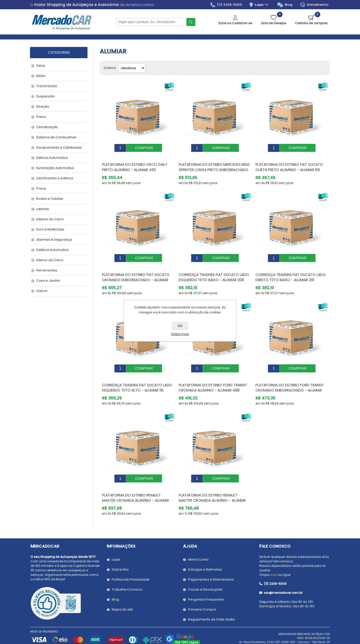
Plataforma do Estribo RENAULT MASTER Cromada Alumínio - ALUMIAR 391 (212, 485)
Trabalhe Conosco (127, 574)
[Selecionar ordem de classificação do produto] (132, 68)
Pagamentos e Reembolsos (211, 564)
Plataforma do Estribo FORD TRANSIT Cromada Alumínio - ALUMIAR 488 (213, 376)
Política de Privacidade (131, 564)
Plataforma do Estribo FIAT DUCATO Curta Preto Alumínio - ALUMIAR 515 (289, 163)
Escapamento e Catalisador (59, 147)
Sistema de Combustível (56, 137)
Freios (41, 117)
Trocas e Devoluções (205, 574)
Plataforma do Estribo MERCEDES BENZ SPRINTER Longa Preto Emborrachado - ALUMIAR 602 (214, 166)
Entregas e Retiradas (205, 554)
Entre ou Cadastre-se (235, 23)
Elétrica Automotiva (52, 158)
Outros (42, 291)
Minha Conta (198, 544)
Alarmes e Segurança (54, 240)
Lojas (262, 5)
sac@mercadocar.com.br (281, 578)
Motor (41, 76)
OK (180, 326)
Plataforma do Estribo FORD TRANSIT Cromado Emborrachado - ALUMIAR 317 (290, 379)
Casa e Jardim (48, 281)
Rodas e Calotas (50, 199)
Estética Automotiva (52, 250)
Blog (285, 5)
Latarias (43, 209)
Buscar (191, 22)
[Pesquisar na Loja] (151, 22)
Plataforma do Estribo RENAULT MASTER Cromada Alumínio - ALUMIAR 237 (135, 485)
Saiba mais (180, 334)
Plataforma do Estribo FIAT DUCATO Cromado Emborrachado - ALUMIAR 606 (136, 272)
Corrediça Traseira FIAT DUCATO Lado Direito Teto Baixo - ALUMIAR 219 (291, 270)
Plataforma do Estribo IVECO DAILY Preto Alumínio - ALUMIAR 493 (135, 163)
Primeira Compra (202, 594)
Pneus (41, 188)
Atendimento (314, 5)
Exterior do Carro (50, 219)
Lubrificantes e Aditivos (55, 178)
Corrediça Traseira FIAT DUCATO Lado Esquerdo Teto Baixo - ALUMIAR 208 (214, 270)
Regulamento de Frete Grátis (211, 604)
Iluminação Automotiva (55, 168)
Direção (43, 107)
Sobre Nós (120, 554)
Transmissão (47, 86)
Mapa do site (122, 594)
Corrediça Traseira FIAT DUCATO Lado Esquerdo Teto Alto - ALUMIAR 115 (137, 376)
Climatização (47, 127)
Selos (41, 66)
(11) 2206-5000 (226, 5)
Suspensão (45, 96)
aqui (274, 560)
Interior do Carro (50, 260)
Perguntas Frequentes (206, 584)
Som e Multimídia (50, 229)
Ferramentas (47, 270)
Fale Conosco (275, 531)
